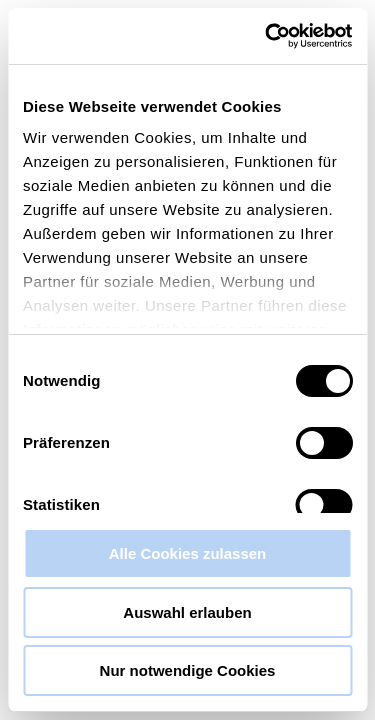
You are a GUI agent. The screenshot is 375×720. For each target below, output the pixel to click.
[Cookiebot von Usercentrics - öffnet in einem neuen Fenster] (267, 36)
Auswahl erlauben (187, 612)
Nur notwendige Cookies (188, 670)
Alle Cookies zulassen (188, 553)
